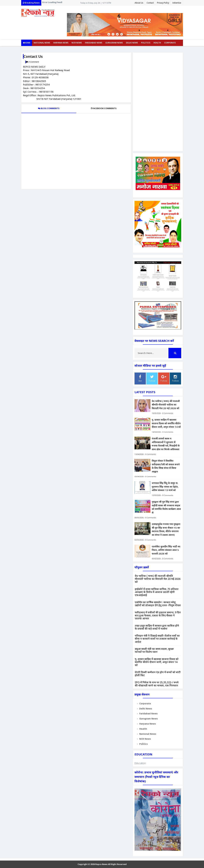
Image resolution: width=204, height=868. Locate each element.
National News (42, 43)
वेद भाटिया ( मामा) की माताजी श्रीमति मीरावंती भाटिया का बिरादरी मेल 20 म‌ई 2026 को (166, 405)
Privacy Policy (163, 3)
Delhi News (132, 43)
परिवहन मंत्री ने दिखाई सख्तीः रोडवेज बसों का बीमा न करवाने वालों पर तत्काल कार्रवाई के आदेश (157, 639)
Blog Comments (49, 108)
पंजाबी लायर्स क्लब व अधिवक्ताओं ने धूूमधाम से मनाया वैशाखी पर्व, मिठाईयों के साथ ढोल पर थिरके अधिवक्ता (166, 444)
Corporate (170, 43)
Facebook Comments (104, 108)
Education (29, 49)
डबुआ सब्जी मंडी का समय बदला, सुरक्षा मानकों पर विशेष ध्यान (154, 650)
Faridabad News (94, 43)
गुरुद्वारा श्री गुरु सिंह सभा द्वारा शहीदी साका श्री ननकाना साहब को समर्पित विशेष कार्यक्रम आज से (166, 507)
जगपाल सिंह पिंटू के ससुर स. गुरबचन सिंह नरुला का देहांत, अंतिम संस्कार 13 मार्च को (165, 486)
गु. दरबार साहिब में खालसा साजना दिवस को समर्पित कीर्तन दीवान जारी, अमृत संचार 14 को (166, 423)
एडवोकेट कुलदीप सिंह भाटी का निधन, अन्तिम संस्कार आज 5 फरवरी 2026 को (166, 550)
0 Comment (34, 62)
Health (157, 43)
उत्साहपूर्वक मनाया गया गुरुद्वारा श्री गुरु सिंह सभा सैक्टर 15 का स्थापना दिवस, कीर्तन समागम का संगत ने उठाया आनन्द (166, 529)
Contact (150, 3)
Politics (146, 43)
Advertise (177, 3)
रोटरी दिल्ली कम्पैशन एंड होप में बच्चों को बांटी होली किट (158, 674)
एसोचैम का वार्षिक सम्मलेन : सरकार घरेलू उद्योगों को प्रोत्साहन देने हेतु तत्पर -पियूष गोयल (158, 604)
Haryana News (61, 43)
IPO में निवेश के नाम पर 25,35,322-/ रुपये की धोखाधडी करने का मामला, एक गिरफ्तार (157, 684)
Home (27, 43)
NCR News (77, 43)
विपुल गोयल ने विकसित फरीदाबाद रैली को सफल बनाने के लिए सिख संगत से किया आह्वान (166, 466)
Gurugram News (114, 43)
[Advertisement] (158, 102)
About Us (139, 3)
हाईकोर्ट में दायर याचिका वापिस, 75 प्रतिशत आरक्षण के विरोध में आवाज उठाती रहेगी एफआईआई (157, 592)
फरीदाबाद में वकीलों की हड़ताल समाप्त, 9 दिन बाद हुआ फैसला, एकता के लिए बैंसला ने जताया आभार (158, 615)
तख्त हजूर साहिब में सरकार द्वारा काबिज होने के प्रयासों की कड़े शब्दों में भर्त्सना (157, 627)
